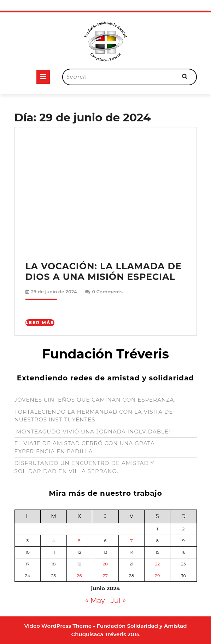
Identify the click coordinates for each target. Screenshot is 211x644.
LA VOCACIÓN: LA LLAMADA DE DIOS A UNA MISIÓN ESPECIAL (104, 271)
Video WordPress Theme (58, 626)
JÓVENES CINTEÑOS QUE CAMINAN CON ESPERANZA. (95, 400)
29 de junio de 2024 (54, 292)
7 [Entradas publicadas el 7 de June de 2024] (131, 540)
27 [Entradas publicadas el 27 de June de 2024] (105, 576)
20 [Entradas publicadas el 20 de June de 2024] (105, 564)
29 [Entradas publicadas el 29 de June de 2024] (157, 576)
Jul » (118, 600)
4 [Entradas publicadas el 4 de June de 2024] (53, 540)
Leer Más (40, 323)
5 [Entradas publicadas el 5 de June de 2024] (79, 540)
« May (95, 600)
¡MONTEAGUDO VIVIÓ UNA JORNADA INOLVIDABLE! (92, 432)
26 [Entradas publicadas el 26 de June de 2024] (79, 576)
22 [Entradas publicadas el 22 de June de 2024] (157, 564)
